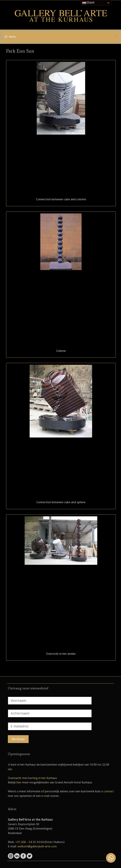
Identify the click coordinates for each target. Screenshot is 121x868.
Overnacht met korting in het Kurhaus (32, 778)
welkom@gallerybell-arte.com (37, 846)
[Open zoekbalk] (117, 36)
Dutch (88, 3)
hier (19, 782)
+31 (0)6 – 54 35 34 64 (29, 842)
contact (109, 791)
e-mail (45, 796)
